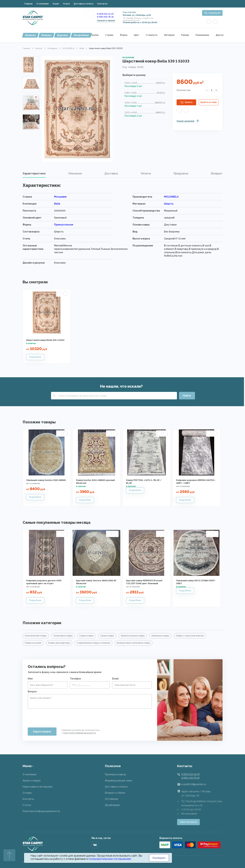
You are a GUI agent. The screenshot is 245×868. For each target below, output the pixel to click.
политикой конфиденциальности (80, 733)
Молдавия (52, 48)
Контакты (102, 4)
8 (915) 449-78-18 (105, 17)
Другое (220, 35)
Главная (28, 4)
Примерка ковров (115, 774)
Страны (109, 35)
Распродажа (81, 35)
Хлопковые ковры (63, 636)
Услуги (66, 4)
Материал (169, 35)
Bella (82, 48)
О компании (43, 4)
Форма (124, 35)
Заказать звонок (106, 21)
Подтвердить (159, 858)
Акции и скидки (32, 781)
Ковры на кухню (33, 643)
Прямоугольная (64, 225)
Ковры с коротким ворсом (190, 636)
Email (115, 679)
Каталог (30, 35)
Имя (30, 679)
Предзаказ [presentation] (181, 173)
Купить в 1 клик (209, 102)
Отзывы (27, 793)
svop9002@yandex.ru (194, 784)
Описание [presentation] (75, 173)
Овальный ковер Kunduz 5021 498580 (46, 480)
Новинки (46, 35)
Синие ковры (107, 636)
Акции (56, 4)
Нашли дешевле (186, 121)
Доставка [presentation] (111, 173)
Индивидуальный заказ (119, 781)
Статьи (27, 805)
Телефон (75, 679)
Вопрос (32, 692)
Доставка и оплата (84, 4)
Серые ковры (86, 636)
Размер (185, 35)
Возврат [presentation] (217, 173)
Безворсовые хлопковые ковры (134, 643)
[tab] (34, 174)
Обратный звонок (188, 822)
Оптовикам (112, 799)
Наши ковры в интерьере (38, 787)
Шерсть (169, 204)
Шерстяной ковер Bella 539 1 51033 (45, 340)
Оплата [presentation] (146, 173)
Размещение (202, 35)
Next (31, 126)
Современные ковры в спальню (93, 643)
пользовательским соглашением (110, 859)
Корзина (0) (215, 13)
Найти (187, 396)
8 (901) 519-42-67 (105, 14)
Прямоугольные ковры (133, 636)
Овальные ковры (160, 636)
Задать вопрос (42, 732)
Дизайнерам (112, 805)
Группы (95, 35)
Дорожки (63, 35)
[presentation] (54, 717)
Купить (189, 102)
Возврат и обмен (115, 793)
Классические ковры (36, 636)
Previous (31, 60)
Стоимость (152, 35)
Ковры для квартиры (59, 643)
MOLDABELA (68, 48)
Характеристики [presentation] (34, 173)
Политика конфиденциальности (41, 811)
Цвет (137, 35)
